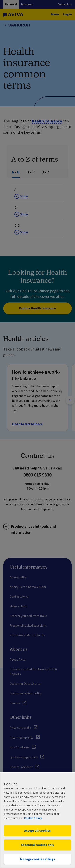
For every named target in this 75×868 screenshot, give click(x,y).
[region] (37, 820)
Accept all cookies (37, 831)
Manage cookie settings (38, 859)
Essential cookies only (38, 845)
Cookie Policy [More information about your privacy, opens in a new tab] (33, 818)
